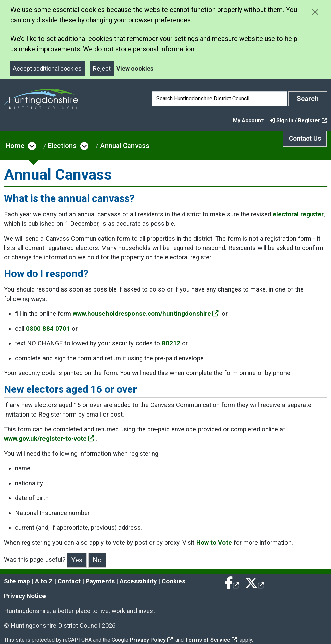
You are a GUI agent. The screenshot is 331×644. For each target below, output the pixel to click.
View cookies (135, 69)
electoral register (298, 214)
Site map (17, 581)
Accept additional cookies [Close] (47, 69)
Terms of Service (211, 640)
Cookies (174, 581)
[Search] (219, 99)
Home (15, 146)
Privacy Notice (25, 596)
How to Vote (214, 543)
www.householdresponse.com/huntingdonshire (146, 314)
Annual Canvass (125, 146)
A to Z (44, 581)
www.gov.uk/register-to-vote (49, 439)
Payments (100, 581)
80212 (171, 343)
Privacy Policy (151, 640)
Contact (69, 581)
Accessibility (138, 581)
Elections (62, 146)
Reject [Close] (102, 69)
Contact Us (305, 139)
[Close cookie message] (315, 12)
